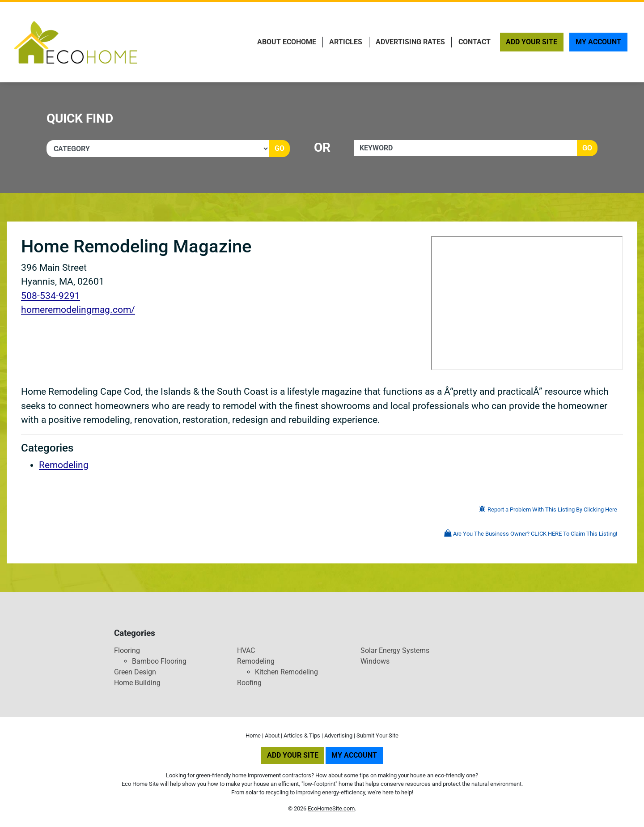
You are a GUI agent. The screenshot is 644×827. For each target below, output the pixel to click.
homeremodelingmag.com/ (78, 310)
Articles (346, 42)
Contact (475, 42)
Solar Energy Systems (395, 650)
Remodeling (64, 465)
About (272, 735)
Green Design (135, 672)
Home (253, 735)
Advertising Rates (410, 42)
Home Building (137, 683)
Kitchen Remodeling (286, 672)
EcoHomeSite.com (331, 808)
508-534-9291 (51, 296)
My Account (598, 42)
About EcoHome (287, 42)
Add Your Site (532, 42)
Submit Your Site (377, 735)
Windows (375, 661)
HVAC (246, 650)
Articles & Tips (302, 735)
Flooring (127, 650)
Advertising (338, 735)
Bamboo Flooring (159, 661)
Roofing (249, 683)
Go (280, 148)
